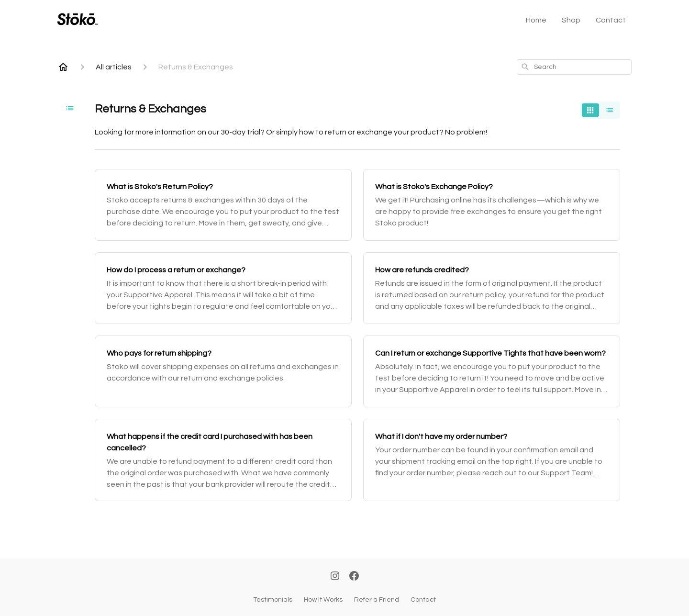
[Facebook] (354, 577)
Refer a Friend (377, 600)
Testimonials (273, 600)
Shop (571, 20)
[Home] (63, 67)
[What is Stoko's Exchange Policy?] (492, 205)
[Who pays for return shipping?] (223, 371)
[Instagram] (335, 577)
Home (536, 20)
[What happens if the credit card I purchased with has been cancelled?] (223, 460)
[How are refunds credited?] (492, 288)
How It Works (323, 600)
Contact (611, 20)
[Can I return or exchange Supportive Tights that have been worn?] (492, 371)
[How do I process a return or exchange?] (223, 288)
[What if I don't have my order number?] (492, 460)
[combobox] (574, 67)
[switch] (600, 110)
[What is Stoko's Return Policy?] (223, 205)
